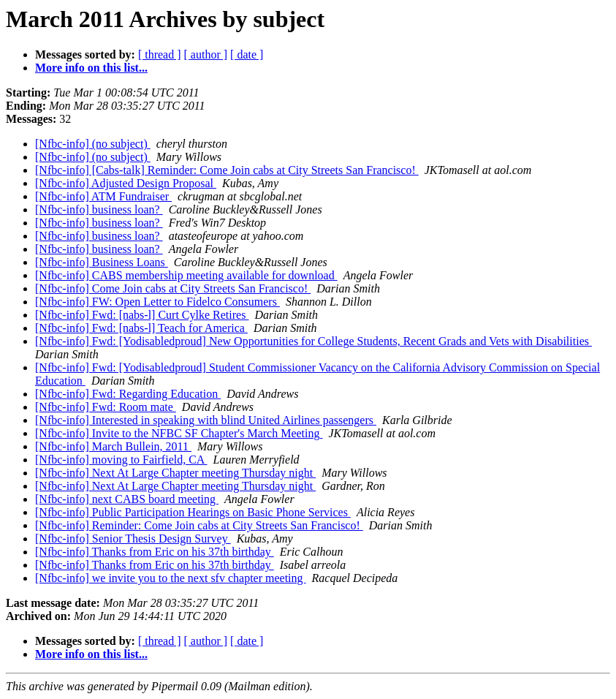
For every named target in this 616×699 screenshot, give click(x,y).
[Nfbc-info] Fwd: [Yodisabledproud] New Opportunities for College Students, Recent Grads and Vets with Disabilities (313, 341)
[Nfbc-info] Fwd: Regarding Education (128, 394)
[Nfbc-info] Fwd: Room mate (106, 407)
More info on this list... (91, 68)
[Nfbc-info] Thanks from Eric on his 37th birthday (155, 552)
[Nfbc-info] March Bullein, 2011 (113, 446)
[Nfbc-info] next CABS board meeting (127, 499)
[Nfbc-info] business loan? (99, 209)
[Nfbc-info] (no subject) (93, 144)
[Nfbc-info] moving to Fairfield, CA (121, 460)
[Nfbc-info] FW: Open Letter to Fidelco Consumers (157, 302)
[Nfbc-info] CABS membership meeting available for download (186, 275)
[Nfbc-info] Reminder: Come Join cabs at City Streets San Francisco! (199, 525)
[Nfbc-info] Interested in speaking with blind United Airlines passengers (206, 420)
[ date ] (247, 54)
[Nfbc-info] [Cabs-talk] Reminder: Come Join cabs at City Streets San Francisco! (227, 170)
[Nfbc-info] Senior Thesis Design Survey (133, 539)
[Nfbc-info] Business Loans (102, 262)
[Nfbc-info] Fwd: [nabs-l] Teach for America (141, 328)
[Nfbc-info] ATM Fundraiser (103, 196)
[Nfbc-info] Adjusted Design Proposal (126, 183)
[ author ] (206, 54)
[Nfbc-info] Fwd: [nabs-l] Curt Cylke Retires (142, 315)
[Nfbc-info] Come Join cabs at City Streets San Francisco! (173, 288)
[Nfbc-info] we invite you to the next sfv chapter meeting (171, 578)
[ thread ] (160, 54)
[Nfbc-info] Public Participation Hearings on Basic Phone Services (193, 512)
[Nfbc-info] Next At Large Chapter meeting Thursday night (175, 473)
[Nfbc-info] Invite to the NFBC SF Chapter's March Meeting (179, 433)
